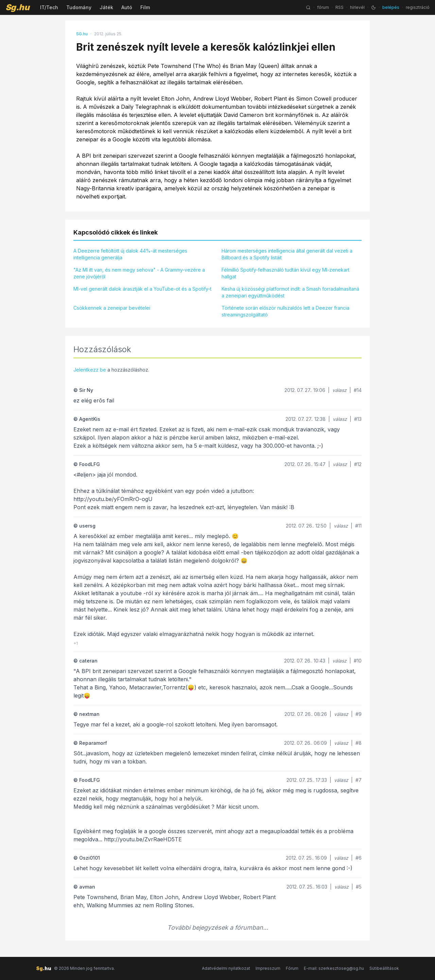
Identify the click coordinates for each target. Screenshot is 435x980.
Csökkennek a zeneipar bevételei (112, 308)
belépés (391, 7)
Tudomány (79, 7)
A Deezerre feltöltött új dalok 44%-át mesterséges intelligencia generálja (130, 254)
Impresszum (268, 968)
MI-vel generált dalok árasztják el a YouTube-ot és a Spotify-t (142, 289)
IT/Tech (49, 7)
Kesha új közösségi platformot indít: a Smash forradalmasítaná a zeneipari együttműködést (290, 292)
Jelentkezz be (90, 370)
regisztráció (418, 7)
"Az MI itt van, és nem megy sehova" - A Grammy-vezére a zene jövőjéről (139, 273)
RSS (340, 7)
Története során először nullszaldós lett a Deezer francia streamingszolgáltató (285, 311)
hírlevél (357, 7)
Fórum (292, 968)
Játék (106, 7)
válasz (340, 390)
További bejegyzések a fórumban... (218, 927)
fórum (323, 7)
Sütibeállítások (384, 968)
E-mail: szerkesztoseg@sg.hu (334, 968)
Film (145, 7)
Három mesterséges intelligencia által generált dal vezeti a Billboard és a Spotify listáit (287, 254)
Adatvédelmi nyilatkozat (226, 968)
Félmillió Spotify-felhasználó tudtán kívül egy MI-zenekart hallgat (285, 273)
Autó (127, 7)
